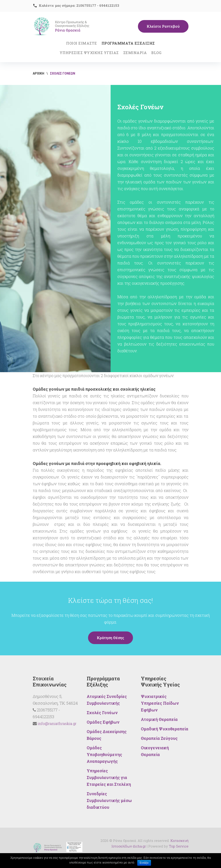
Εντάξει (144, 863)
